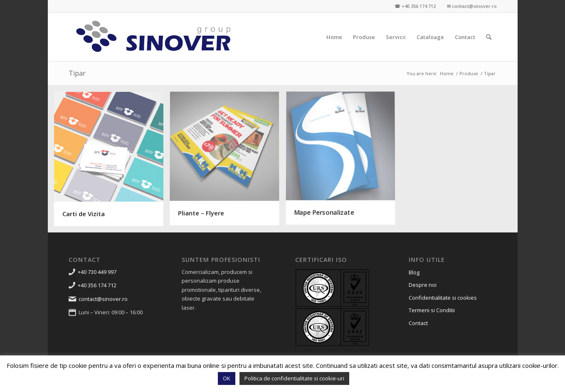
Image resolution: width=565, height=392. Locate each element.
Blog (414, 272)
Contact (418, 323)
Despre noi (423, 285)
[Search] (489, 37)
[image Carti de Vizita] (112, 162)
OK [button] (227, 378)
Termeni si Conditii (432, 310)
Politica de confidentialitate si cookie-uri (294, 378)
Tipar (77, 73)
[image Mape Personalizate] (344, 162)
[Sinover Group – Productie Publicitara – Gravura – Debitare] (154, 37)
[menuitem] (334, 37)
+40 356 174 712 (97, 285)
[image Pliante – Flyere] (228, 162)
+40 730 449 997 (97, 272)
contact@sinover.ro (103, 299)
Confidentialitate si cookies (443, 298)
